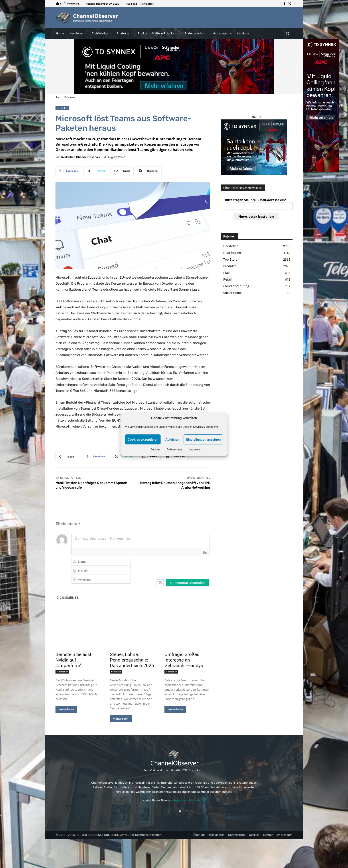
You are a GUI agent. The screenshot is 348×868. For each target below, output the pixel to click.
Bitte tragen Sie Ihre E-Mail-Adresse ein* (256, 200)
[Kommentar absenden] (188, 583)
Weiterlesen (66, 709)
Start (58, 97)
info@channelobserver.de (188, 800)
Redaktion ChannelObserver (81, 157)
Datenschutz (174, 450)
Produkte (70, 97)
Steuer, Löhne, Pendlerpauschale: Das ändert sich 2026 (132, 660)
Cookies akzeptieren (143, 440)
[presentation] (181, 566)
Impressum (196, 450)
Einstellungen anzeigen (203, 440)
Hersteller (62, 672)
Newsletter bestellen (256, 216)
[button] (287, 33)
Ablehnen (172, 440)
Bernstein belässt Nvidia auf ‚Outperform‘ (73, 660)
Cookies (155, 450)
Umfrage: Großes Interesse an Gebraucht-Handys (184, 660)
